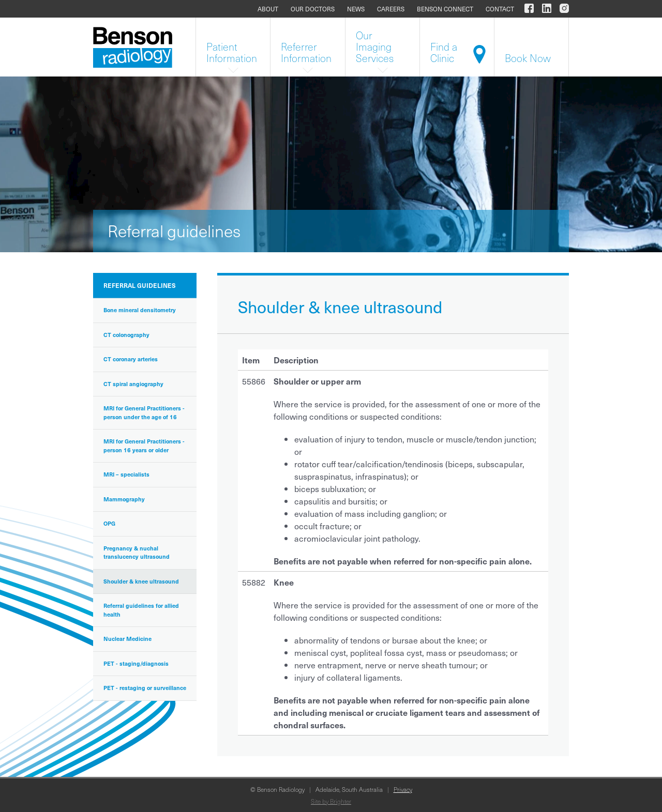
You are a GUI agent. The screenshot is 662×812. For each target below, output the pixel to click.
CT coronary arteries (131, 359)
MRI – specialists (126, 474)
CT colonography (126, 335)
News (356, 9)
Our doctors (313, 9)
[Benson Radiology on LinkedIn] (547, 9)
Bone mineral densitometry (140, 310)
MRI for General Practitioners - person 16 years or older (144, 446)
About (268, 9)
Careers (391, 9)
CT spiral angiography (133, 384)
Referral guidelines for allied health (141, 610)
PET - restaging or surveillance (145, 688)
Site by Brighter (331, 801)
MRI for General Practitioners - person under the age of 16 (144, 412)
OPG (109, 523)
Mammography (124, 499)
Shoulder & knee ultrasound (141, 581)
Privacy (403, 789)
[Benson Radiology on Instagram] (562, 9)
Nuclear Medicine (127, 639)
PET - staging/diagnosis (136, 663)
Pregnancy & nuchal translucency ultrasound (137, 553)
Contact (500, 9)
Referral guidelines (140, 285)
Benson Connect (445, 9)
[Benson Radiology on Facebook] (529, 9)
